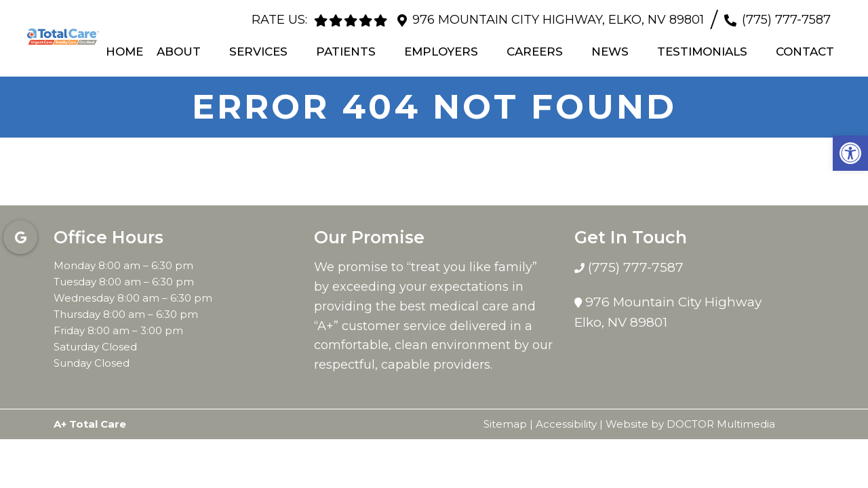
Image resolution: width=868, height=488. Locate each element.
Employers (441, 51)
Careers (535, 51)
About (179, 51)
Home (124, 51)
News (610, 51)
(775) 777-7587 (786, 20)
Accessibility (566, 423)
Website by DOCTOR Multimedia (690, 423)
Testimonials (702, 51)
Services (258, 51)
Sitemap (505, 423)
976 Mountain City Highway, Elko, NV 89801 (558, 20)
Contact (805, 51)
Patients (346, 51)
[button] (850, 153)
